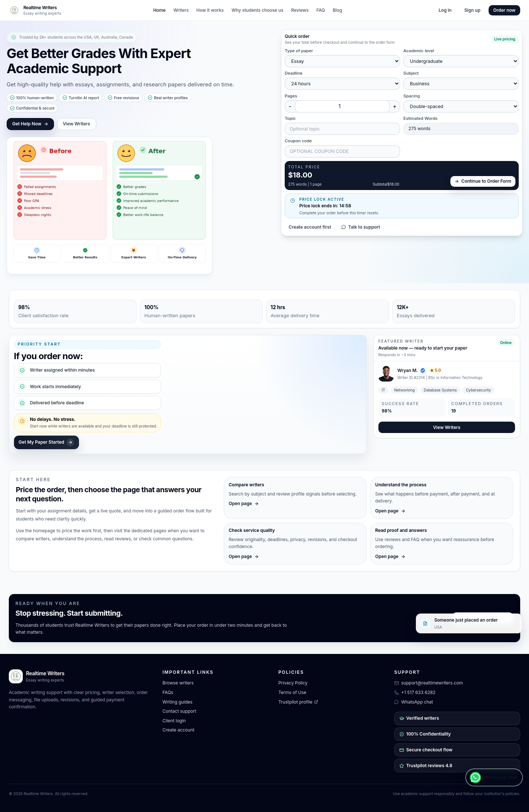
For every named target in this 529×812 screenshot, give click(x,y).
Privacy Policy (293, 683)
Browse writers (178, 683)
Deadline (294, 73)
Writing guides (177, 702)
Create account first (310, 227)
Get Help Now (30, 124)
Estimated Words (420, 118)
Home (159, 10)
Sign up (472, 10)
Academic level (419, 51)
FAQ (321, 10)
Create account (178, 730)
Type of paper (299, 51)
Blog (338, 10)
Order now (505, 10)
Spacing (412, 96)
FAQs (168, 692)
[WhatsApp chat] (494, 777)
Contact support (179, 711)
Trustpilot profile (298, 702)
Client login (174, 721)
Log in (445, 10)
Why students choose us (257, 10)
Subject (411, 73)
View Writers (76, 124)
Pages (291, 96)
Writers (181, 10)
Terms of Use (292, 692)
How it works (210, 10)
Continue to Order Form (483, 181)
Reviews (300, 10)
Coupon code (298, 141)
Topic (290, 118)
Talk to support (361, 227)
